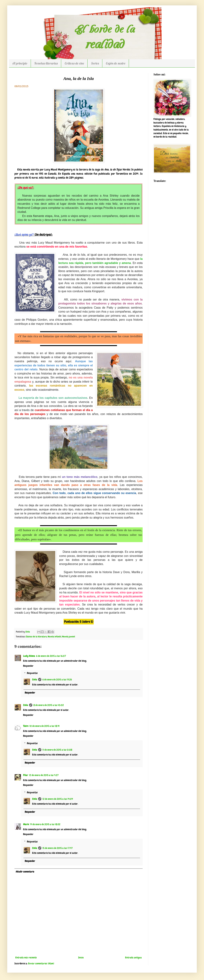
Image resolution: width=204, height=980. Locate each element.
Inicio (81, 957)
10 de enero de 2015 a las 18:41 (45, 726)
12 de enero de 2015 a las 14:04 (58, 799)
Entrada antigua (133, 957)
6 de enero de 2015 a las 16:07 (51, 656)
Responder (28, 666)
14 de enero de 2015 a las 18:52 (45, 824)
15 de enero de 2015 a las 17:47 (57, 848)
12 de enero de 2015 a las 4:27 (44, 775)
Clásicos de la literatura (36, 637)
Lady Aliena (29, 656)
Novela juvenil (69, 637)
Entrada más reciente (26, 957)
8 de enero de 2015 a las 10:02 (49, 705)
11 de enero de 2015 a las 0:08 (57, 750)
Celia (35, 680)
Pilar (26, 775)
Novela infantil (54, 637)
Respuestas (32, 673)
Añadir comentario (25, 872)
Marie (26, 824)
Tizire (26, 726)
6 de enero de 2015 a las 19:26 (57, 680)
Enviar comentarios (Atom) (41, 963)
